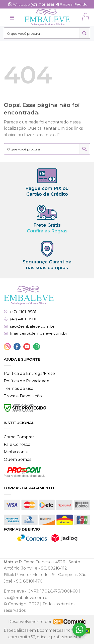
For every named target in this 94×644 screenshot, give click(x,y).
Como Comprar (19, 437)
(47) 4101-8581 (23, 312)
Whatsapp (31, 4)
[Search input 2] (42, 33)
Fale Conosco (17, 444)
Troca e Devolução (23, 396)
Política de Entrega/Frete (29, 373)
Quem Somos (17, 459)
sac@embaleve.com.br (32, 326)
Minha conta (16, 452)
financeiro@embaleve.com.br (39, 333)
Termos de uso (19, 388)
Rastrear (71, 4)
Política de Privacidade (27, 381)
